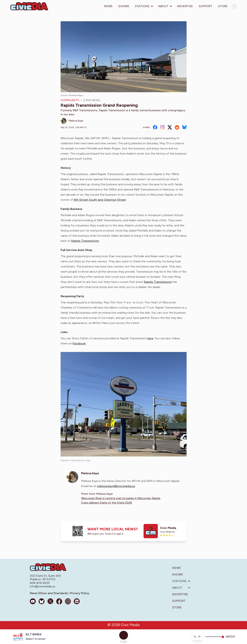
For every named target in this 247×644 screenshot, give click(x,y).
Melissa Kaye (76, 121)
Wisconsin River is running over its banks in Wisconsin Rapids (121, 498)
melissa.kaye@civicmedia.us (116, 486)
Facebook (79, 343)
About (163, 6)
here (150, 338)
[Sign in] (234, 6)
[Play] (124, 635)
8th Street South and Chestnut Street (100, 200)
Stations (142, 6)
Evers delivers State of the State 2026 (107, 503)
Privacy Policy (79, 593)
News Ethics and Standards (49, 593)
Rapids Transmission (85, 241)
